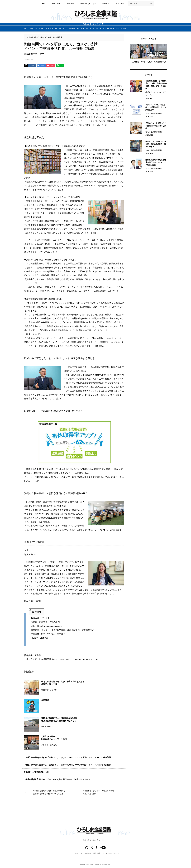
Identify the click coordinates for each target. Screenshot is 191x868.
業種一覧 (106, 4)
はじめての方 (77, 853)
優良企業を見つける (88, 4)
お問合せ (88, 853)
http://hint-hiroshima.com (85, 659)
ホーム (43, 4)
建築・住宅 (52, 37)
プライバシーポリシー (111, 853)
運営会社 (97, 853)
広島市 (45, 37)
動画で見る (56, 4)
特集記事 (71, 4)
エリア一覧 (120, 4)
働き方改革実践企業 (36, 37)
